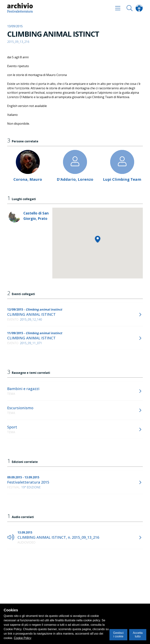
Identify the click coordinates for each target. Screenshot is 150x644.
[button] (98, 239)
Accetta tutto (138, 635)
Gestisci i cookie (118, 635)
